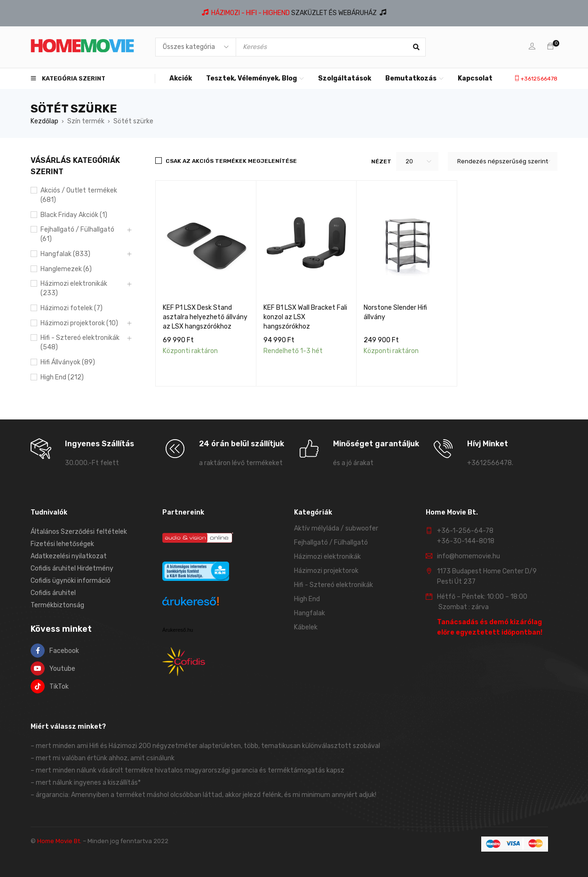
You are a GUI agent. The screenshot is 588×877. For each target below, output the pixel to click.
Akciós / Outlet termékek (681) (79, 195)
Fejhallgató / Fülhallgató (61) (77, 234)
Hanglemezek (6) (66, 269)
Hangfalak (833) (65, 254)
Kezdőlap (44, 121)
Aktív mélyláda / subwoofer (336, 528)
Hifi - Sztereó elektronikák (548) (80, 342)
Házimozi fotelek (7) (72, 308)
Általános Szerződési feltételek (79, 532)
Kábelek (306, 627)
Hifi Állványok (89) (68, 362)
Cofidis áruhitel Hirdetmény (72, 568)
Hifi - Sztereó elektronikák (334, 585)
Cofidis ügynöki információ (71, 581)
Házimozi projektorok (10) (79, 323)
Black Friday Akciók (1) (74, 215)
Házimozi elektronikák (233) (74, 288)
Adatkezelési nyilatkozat (69, 556)
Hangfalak (310, 613)
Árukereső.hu (178, 630)
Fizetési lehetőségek (62, 544)
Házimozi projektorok (326, 571)
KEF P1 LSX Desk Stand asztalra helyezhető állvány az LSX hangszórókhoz (205, 317)
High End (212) (62, 377)
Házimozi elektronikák (327, 557)
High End (307, 599)
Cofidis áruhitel (53, 593)
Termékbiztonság (57, 605)
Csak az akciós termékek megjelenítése (231, 161)
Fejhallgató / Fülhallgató (331, 543)
